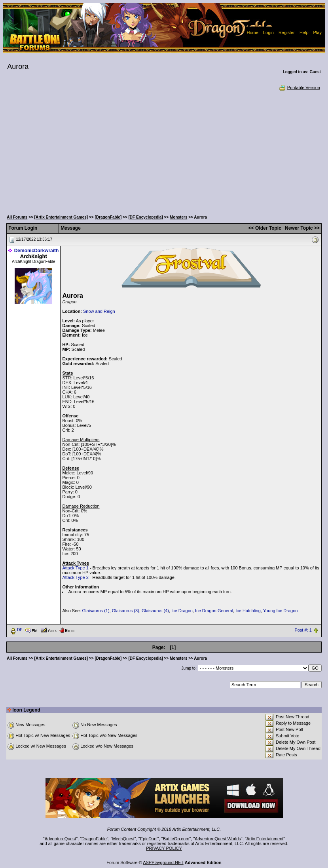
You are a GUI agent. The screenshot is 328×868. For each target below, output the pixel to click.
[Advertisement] (164, 150)
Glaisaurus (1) (96, 611)
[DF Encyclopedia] (145, 217)
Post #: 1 (303, 630)
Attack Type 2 (75, 577)
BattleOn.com (176, 839)
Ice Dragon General (214, 611)
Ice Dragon (182, 611)
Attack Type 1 (75, 568)
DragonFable (94, 839)
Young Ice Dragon (281, 611)
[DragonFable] (108, 217)
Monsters (178, 217)
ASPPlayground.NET (163, 862)
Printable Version (299, 88)
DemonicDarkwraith (37, 251)
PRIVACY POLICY (164, 848)
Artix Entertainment (265, 839)
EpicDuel (149, 839)
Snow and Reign (99, 311)
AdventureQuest (61, 839)
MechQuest (123, 839)
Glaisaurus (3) (126, 611)
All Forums (17, 217)
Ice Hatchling (248, 611)
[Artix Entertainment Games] (61, 217)
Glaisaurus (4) (155, 611)
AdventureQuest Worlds (218, 839)
